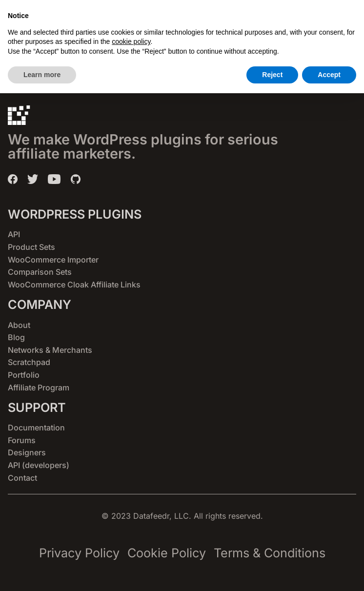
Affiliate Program (39, 387)
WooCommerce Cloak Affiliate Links (74, 285)
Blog (16, 337)
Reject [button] (272, 572)
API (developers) (39, 465)
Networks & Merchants (50, 350)
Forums (22, 440)
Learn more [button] (42, 572)
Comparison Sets (40, 272)
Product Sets (31, 247)
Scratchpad (29, 362)
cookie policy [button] (131, 539)
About (19, 325)
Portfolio (24, 375)
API (14, 234)
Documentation (36, 428)
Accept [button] (329, 572)
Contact (22, 478)
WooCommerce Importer (53, 260)
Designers (27, 452)
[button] (301, 20)
